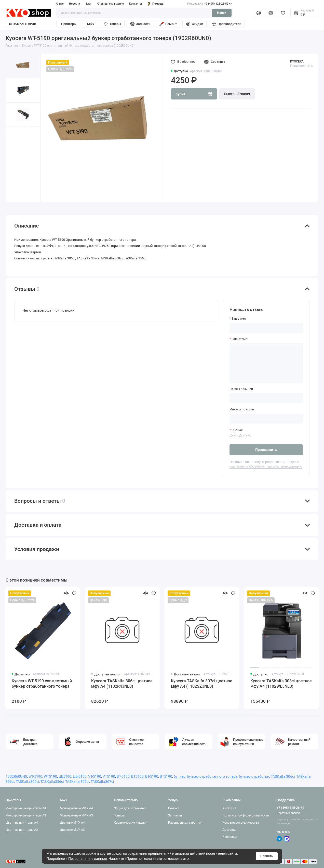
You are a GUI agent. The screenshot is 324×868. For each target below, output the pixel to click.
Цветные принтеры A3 (22, 830)
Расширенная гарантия (185, 823)
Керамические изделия (131, 823)
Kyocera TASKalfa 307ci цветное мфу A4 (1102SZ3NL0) (202, 684)
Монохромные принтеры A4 (26, 808)
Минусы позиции (242, 409)
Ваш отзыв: (240, 339)
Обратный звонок (288, 813)
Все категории (23, 24)
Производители (227, 24)
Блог (89, 4)
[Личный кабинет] (259, 13)
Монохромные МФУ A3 (76, 815)
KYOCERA (297, 61)
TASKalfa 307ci (77, 782)
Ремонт (168, 24)
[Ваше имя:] (266, 328)
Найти (222, 13)
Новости (75, 4)
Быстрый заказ (237, 94)
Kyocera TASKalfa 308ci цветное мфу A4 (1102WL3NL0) (281, 684)
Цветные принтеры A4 (22, 823)
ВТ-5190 (152, 776)
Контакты (136, 4)
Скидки (194, 24)
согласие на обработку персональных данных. (266, 466)
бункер (180, 776)
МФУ (91, 24)
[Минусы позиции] (266, 419)
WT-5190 (35, 776)
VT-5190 (95, 776)
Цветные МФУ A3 (72, 830)
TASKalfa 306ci (283, 776)
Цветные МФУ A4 (72, 823)
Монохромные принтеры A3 (26, 815)
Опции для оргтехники (130, 808)
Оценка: (237, 430)
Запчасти (140, 24)
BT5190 (137, 776)
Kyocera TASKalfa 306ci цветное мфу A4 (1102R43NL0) (122, 684)
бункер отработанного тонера (212, 776)
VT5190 (109, 776)
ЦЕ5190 (65, 776)
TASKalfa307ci (102, 782)
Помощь (156, 4)
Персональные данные (87, 859)
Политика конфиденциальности (246, 815)
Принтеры (69, 24)
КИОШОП (229, 808)
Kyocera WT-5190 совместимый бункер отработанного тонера (42, 684)
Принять (267, 856)
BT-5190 (123, 776)
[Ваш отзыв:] (266, 363)
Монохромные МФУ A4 (76, 808)
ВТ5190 (166, 776)
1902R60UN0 (16, 776)
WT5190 (50, 776)
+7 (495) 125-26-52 (209, 4)
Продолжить (266, 450)
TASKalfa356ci (52, 782)
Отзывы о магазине (111, 4)
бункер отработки (254, 776)
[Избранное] (283, 13)
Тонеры (112, 24)
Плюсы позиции (241, 389)
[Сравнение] (271, 13)
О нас (60, 4)
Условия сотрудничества (241, 823)
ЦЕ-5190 (80, 776)
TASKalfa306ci (27, 782)
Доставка (229, 830)
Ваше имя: (239, 319)
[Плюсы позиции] (266, 398)
